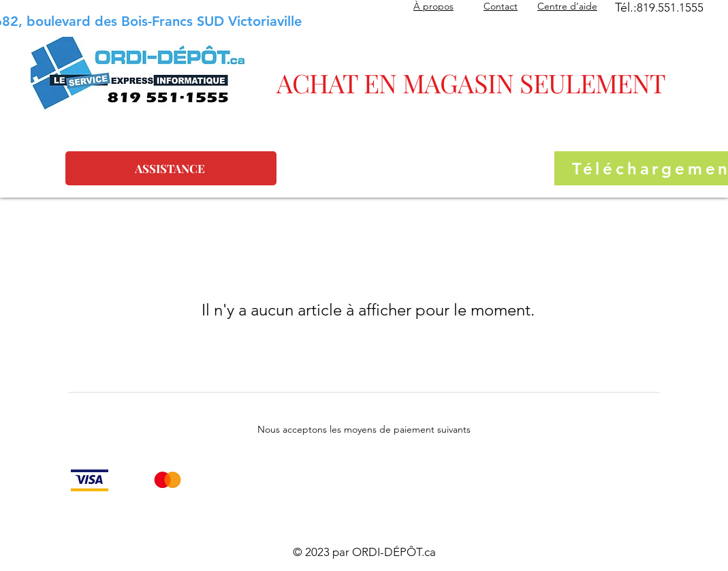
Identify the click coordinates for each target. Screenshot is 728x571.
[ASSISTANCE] (171, 168)
